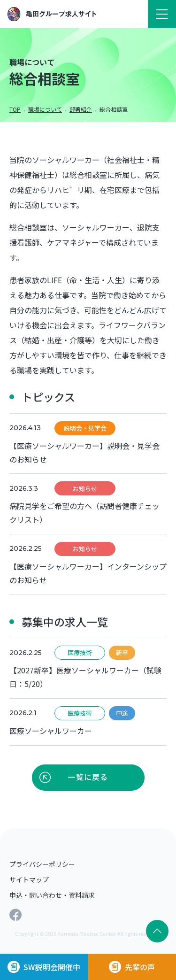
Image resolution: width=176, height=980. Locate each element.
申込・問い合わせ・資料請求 (52, 895)
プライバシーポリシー (42, 864)
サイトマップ (29, 880)
